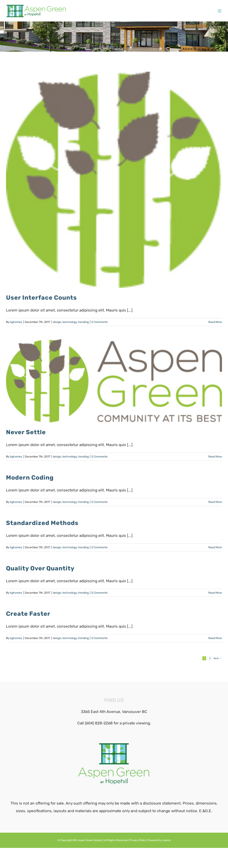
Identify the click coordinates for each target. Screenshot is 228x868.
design (57, 322)
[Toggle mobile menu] (220, 11)
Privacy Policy (138, 840)
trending (83, 322)
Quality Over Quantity (40, 568)
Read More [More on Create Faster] (215, 638)
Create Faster (28, 614)
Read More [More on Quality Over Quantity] (215, 593)
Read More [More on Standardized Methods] (215, 547)
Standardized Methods (42, 523)
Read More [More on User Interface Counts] (215, 322)
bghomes (16, 322)
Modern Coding (30, 478)
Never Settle (26, 432)
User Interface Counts (41, 298)
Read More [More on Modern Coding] (215, 502)
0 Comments (99, 322)
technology (70, 322)
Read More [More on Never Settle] (215, 457)
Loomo (167, 840)
